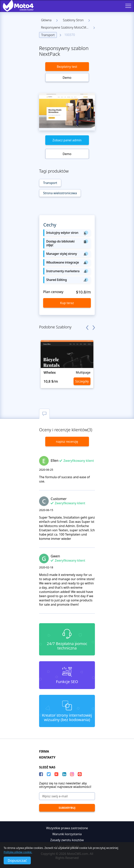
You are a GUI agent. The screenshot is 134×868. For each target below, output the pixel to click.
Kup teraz (67, 303)
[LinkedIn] (64, 774)
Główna (46, 20)
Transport (48, 35)
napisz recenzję (67, 442)
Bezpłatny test (67, 67)
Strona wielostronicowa (60, 193)
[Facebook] (41, 774)
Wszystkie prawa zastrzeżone (67, 828)
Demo (67, 78)
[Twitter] (49, 774)
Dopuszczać (17, 860)
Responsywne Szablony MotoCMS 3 (66, 27)
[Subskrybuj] (67, 808)
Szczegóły (81, 381)
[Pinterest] (80, 774)
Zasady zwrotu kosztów (67, 840)
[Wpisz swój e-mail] (67, 796)
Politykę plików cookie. (18, 852)
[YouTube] (56, 774)
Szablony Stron (73, 20)
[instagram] (72, 774)
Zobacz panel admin (67, 140)
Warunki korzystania (67, 834)
